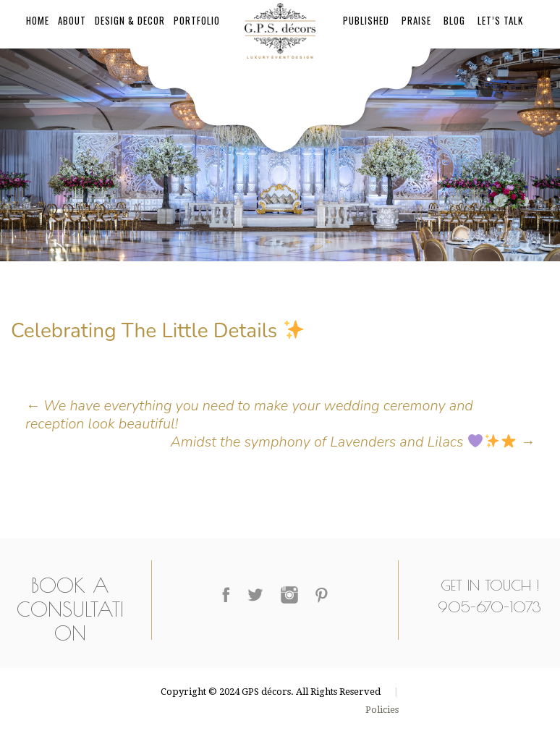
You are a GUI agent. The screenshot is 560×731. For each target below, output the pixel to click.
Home (38, 20)
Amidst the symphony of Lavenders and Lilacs (352, 442)
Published (366, 20)
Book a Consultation (70, 609)
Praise (416, 20)
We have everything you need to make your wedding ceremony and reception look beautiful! (249, 415)
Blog (454, 20)
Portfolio (197, 20)
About (72, 20)
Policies (382, 710)
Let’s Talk (500, 20)
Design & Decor (130, 20)
